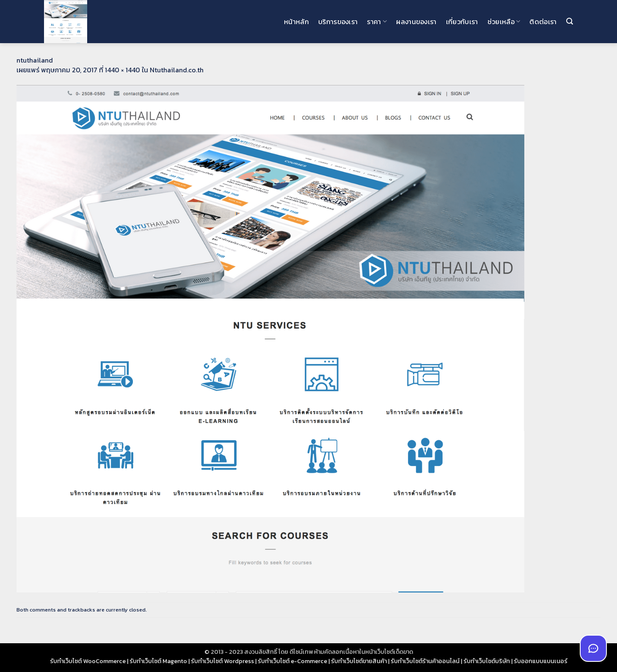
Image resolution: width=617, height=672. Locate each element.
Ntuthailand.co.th (177, 70)
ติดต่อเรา (543, 22)
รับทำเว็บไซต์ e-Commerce (292, 661)
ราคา (377, 22)
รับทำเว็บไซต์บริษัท (487, 661)
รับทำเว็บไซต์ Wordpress (222, 661)
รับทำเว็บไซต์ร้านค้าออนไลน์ (425, 661)
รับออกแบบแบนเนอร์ (541, 661)
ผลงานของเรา (416, 22)
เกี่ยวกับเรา (462, 22)
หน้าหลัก (296, 22)
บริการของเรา (338, 22)
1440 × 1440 (123, 70)
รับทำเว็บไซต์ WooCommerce (88, 661)
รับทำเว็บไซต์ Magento (158, 661)
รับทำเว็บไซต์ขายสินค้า (359, 661)
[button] (570, 21)
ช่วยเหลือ (504, 22)
